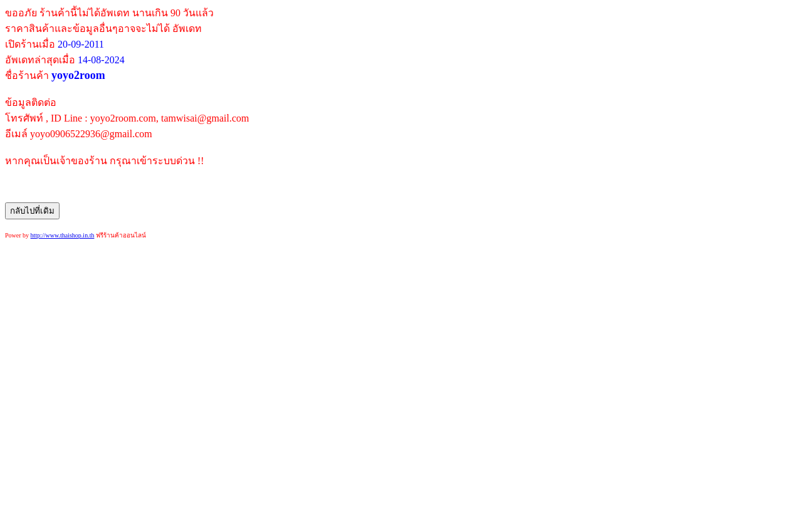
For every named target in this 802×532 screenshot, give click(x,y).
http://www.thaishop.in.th (63, 235)
